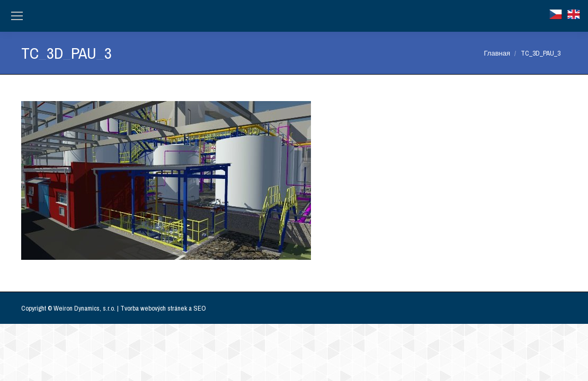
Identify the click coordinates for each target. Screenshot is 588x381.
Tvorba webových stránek (154, 308)
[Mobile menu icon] (17, 16)
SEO (200, 308)
